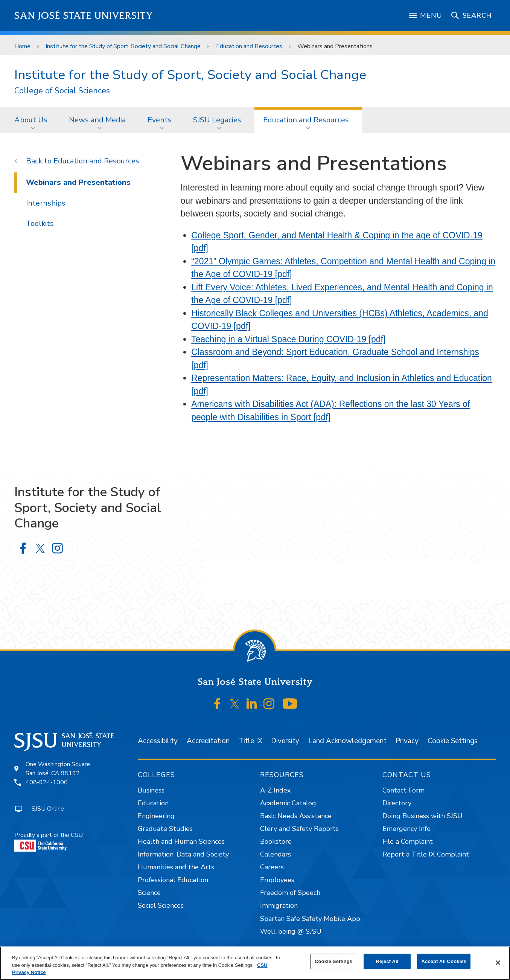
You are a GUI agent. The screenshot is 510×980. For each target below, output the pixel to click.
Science (149, 893)
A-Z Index (275, 790)
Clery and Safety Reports (299, 829)
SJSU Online (48, 809)
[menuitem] (33, 120)
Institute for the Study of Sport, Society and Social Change (123, 46)
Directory (397, 803)
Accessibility (158, 741)
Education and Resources (249, 46)
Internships (46, 203)
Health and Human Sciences (181, 841)
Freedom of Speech (290, 893)
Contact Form (403, 790)
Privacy (407, 741)
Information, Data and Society (183, 854)
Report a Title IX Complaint (426, 854)
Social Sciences (161, 905)
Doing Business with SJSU (422, 816)
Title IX (250, 741)
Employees (277, 880)
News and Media (97, 120)
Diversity (285, 741)
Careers (272, 867)
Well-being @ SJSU (291, 931)
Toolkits (40, 223)
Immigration (279, 905)
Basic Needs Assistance (296, 816)
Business (151, 790)
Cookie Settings (453, 741)
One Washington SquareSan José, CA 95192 (58, 769)
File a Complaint (408, 841)
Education (153, 803)
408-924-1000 (47, 782)
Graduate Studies (165, 829)
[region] (255, 963)
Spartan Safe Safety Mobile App (310, 919)
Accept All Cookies (444, 961)
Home (22, 46)
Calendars (276, 854)
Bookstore (276, 841)
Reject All (387, 961)
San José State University (84, 16)
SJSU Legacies (217, 120)
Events (160, 120)
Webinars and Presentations (335, 46)
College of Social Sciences (62, 91)
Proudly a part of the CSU (49, 841)
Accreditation (208, 741)
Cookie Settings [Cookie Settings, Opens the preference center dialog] (333, 961)
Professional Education (173, 880)
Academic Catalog (288, 803)
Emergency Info (406, 829)
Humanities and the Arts (176, 867)
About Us (31, 120)
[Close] (498, 963)
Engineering (156, 816)
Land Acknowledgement (347, 741)
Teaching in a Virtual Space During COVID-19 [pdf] (288, 339)
